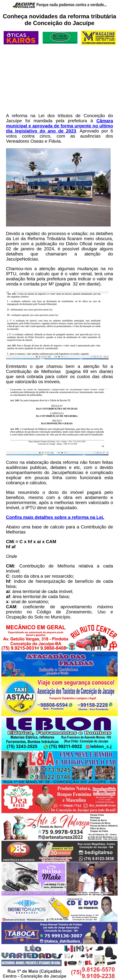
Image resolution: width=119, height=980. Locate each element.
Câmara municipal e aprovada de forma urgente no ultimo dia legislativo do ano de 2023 (60, 126)
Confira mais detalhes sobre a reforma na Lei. (55, 517)
